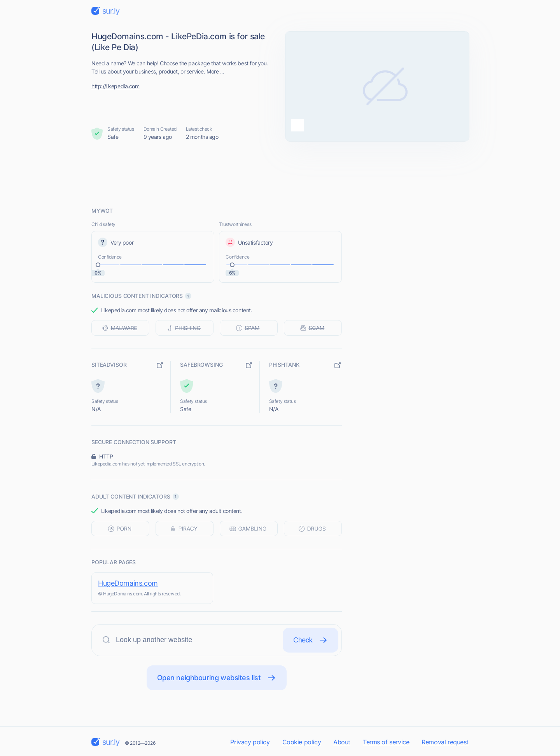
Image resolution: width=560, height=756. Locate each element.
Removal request (445, 742)
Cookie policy (302, 742)
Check (311, 640)
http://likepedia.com (115, 86)
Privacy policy (250, 742)
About (342, 742)
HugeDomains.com (128, 583)
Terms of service (386, 742)
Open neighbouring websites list (217, 678)
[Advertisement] (280, 174)
